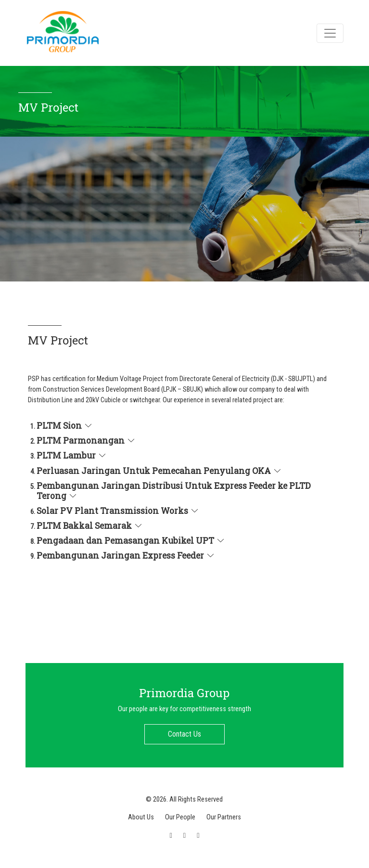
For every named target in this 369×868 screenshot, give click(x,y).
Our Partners (224, 817)
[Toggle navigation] (330, 33)
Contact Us (184, 734)
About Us (141, 817)
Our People (180, 817)
